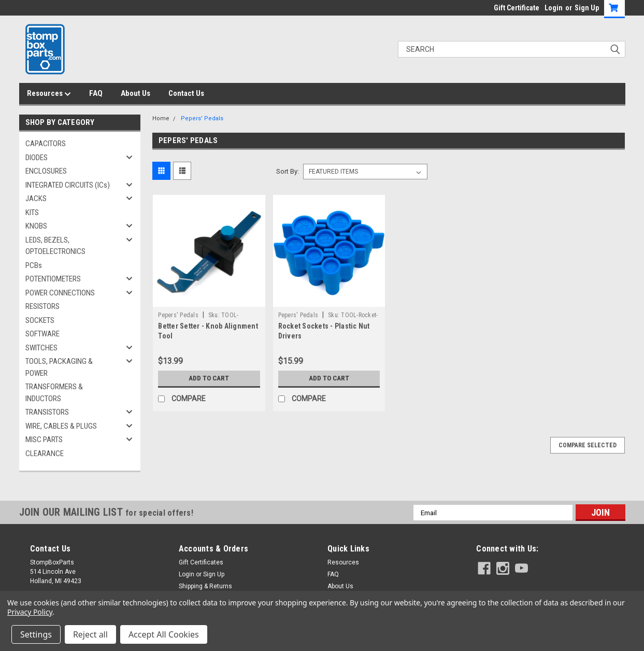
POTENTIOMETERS (53, 279)
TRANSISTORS (47, 412)
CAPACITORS (46, 144)
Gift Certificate (517, 8)
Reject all (90, 634)
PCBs (34, 265)
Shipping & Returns (205, 586)
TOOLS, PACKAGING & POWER (59, 367)
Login (554, 8)
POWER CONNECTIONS (60, 293)
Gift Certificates (201, 562)
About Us (135, 93)
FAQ (96, 93)
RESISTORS (42, 306)
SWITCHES (41, 348)
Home (161, 118)
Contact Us (186, 93)
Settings (36, 634)
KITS (32, 213)
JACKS (36, 199)
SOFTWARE (42, 334)
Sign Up (587, 8)
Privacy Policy (30, 612)
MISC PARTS (44, 440)
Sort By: (288, 171)
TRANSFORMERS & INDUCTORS (54, 393)
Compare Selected (588, 445)
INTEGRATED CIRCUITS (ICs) (68, 185)
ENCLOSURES (46, 171)
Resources (49, 94)
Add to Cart (209, 378)
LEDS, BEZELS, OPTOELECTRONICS (55, 246)
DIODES (37, 158)
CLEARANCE (45, 454)
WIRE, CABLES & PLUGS (61, 426)
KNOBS (36, 226)
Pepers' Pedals (202, 118)
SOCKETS (40, 320)
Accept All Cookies (164, 634)
